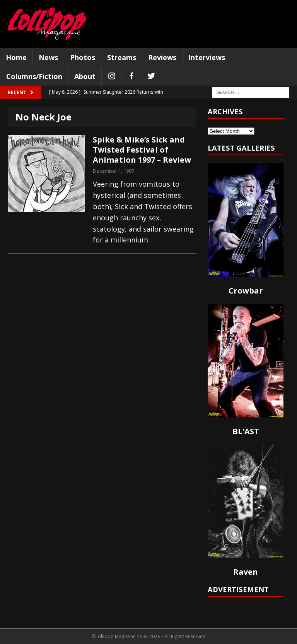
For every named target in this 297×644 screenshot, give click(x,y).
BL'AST (246, 431)
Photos (83, 57)
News (48, 57)
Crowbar (246, 291)
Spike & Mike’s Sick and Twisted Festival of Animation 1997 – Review (142, 150)
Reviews (162, 57)
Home (16, 57)
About (85, 76)
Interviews (207, 57)
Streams (122, 57)
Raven (246, 572)
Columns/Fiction (34, 76)
